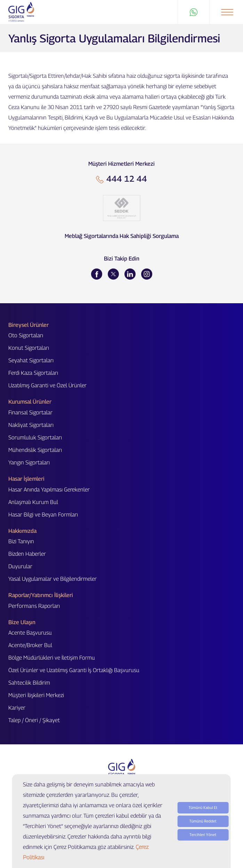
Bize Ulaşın (22, 622)
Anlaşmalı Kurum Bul (33, 502)
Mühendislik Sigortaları (35, 450)
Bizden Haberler (27, 554)
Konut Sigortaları (29, 348)
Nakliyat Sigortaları (31, 425)
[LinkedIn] (130, 274)
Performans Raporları (34, 606)
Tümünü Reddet (203, 821)
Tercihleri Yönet (203, 835)
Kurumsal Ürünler (30, 402)
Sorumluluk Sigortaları (35, 437)
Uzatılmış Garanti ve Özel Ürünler (47, 385)
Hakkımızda (22, 531)
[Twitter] (113, 274)
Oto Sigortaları (26, 335)
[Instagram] (147, 274)
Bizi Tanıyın (21, 541)
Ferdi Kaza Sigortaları (33, 373)
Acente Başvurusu (30, 633)
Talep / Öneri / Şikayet (34, 720)
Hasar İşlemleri (26, 479)
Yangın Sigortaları (29, 462)
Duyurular (20, 566)
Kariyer (17, 708)
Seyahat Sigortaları (31, 360)
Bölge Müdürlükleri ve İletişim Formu (52, 658)
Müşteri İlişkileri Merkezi (36, 695)
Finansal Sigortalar (30, 412)
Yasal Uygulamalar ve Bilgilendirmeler (52, 579)
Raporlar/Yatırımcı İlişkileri (41, 595)
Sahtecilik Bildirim (29, 683)
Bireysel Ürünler (29, 325)
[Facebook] (97, 274)
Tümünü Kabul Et (203, 808)
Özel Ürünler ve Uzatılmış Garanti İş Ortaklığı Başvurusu (74, 670)
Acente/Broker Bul (30, 645)
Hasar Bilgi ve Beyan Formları (43, 515)
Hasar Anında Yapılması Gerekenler (49, 490)
